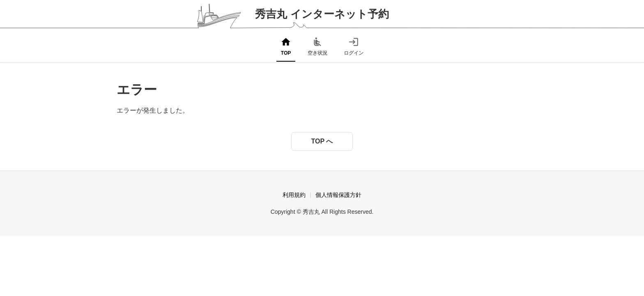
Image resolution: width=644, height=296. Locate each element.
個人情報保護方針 (338, 195)
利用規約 (294, 195)
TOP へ (322, 141)
